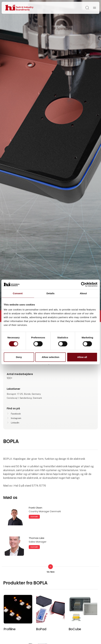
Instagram (16, 418)
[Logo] (19, 8)
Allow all (82, 357)
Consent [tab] (18, 293)
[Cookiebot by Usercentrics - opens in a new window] (83, 284)
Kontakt (34, 517)
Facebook (16, 414)
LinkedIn (15, 423)
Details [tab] (51, 293)
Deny (19, 357)
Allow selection (50, 357)
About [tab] (83, 293)
